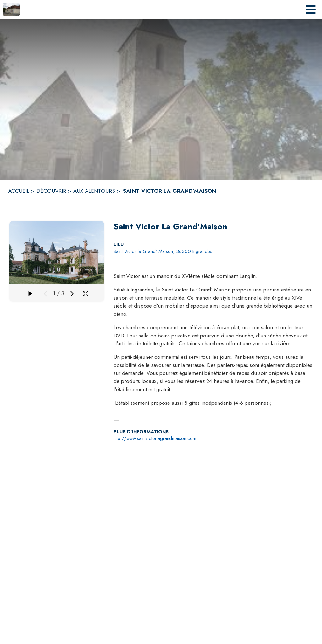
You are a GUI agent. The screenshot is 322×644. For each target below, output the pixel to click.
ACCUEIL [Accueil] (19, 191)
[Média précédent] (45, 294)
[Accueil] (11, 9)
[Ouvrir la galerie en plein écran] (86, 294)
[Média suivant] (72, 294)
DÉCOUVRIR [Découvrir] (51, 191)
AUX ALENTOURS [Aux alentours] (94, 191)
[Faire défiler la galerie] (30, 294)
